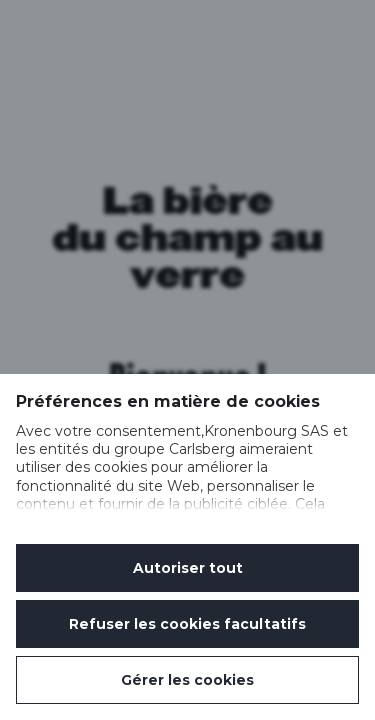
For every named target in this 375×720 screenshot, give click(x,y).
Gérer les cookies (187, 680)
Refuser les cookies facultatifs (187, 624)
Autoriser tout (188, 568)
